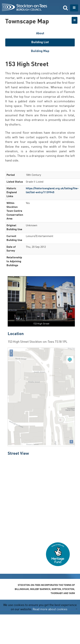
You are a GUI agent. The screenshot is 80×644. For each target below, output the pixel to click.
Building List (40, 42)
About (40, 33)
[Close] (76, 609)
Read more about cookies (50, 609)
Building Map (40, 51)
